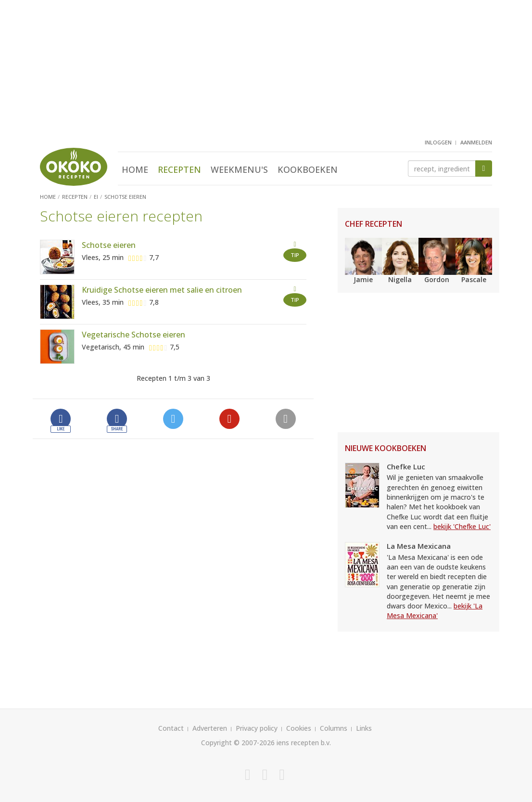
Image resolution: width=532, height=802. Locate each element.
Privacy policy (257, 728)
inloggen (438, 142)
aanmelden (476, 142)
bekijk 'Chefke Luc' (462, 526)
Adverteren (210, 728)
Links (364, 728)
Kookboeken (308, 169)
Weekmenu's (239, 169)
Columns (334, 728)
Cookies (299, 728)
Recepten (179, 169)
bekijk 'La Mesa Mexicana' (435, 611)
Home (135, 169)
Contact (171, 728)
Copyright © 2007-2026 (238, 743)
